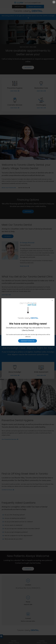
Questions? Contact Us (28, 341)
